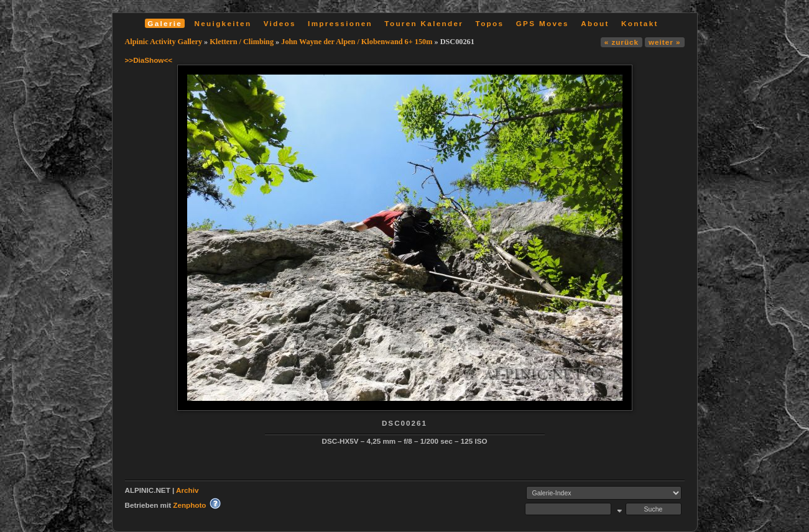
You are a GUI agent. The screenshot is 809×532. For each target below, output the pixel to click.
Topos (490, 23)
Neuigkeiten (223, 23)
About (595, 23)
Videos (280, 23)
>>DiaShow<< (149, 60)
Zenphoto (189, 505)
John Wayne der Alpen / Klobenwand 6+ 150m (357, 42)
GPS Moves (543, 23)
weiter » (664, 42)
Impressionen (340, 23)
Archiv (187, 490)
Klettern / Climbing (242, 42)
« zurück (622, 42)
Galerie (165, 23)
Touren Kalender (424, 23)
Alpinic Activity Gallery (164, 42)
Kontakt (640, 23)
